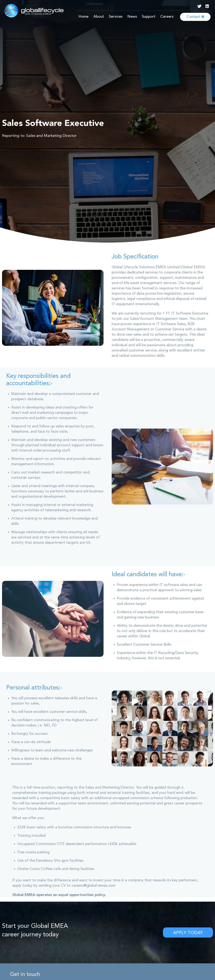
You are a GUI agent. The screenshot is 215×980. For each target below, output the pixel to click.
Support (149, 17)
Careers (167, 17)
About (99, 17)
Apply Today (188, 933)
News (132, 17)
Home (83, 17)
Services (116, 17)
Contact (195, 17)
